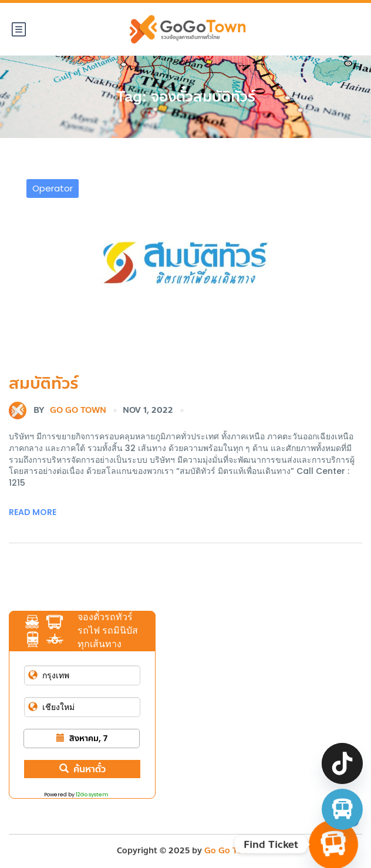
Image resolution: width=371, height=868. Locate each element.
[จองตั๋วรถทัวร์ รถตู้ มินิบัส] (342, 809)
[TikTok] (342, 763)
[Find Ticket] (333, 845)
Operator (53, 188)
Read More (33, 512)
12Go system (92, 795)
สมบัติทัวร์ (44, 383)
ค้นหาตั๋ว (82, 769)
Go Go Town (58, 411)
